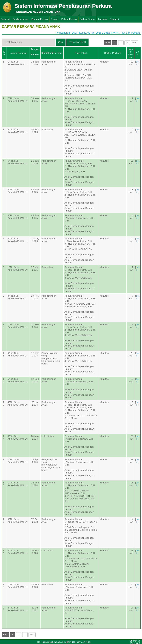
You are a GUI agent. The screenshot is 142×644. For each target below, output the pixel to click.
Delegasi (114, 19)
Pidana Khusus (69, 19)
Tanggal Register (35, 53)
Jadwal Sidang (88, 19)
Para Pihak (81, 53)
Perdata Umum (20, 19)
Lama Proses (130, 53)
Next (134, 43)
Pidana (55, 19)
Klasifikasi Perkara (52, 53)
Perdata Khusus (40, 19)
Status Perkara (113, 53)
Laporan (103, 19)
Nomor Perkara (18, 53)
